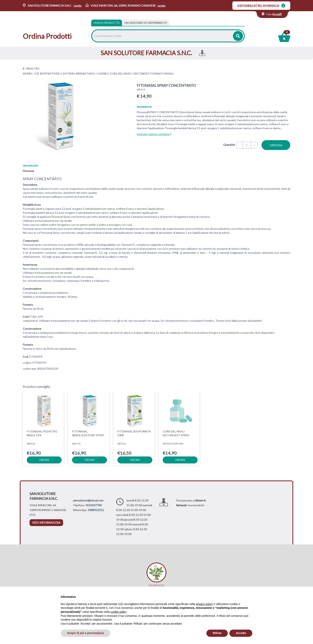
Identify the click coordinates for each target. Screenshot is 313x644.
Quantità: (229, 145)
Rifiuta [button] (217, 633)
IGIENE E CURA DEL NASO (114, 73)
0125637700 (94, 505)
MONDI (28, 73)
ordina (276, 145)
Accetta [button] (241, 633)
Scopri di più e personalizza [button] (85, 633)
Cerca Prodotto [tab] (107, 23)
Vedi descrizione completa (154, 134)
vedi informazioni (46, 523)
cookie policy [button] (118, 612)
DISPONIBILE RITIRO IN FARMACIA (258, 6)
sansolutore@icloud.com (88, 500)
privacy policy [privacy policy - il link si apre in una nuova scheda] (204, 604)
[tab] (146, 23)
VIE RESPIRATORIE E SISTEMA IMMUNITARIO (65, 73)
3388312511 (96, 510)
